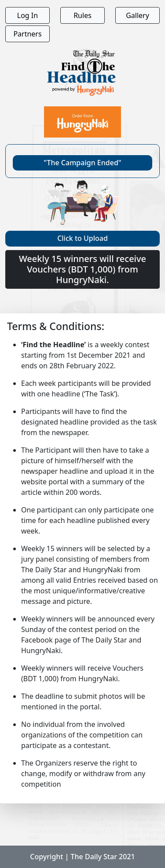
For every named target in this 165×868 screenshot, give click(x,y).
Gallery (137, 15)
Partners (27, 34)
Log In (27, 15)
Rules (82, 15)
